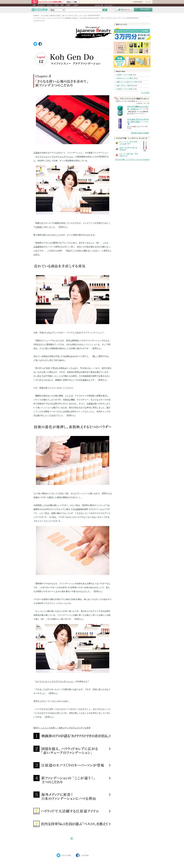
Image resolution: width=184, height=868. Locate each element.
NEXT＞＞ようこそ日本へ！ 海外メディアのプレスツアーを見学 (62, 728)
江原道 (36, 153)
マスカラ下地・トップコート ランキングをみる (132, 160)
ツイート (64, 855)
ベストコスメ (108, 5)
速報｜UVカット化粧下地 (125, 86)
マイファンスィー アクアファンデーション (54, 157)
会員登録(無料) (138, 2)
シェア (82, 855)
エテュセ (122, 154)
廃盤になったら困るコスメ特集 (127, 82)
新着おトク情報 (72, 2)
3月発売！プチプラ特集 (124, 89)
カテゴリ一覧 (99, 5)
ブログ (56, 5)
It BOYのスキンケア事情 (125, 78)
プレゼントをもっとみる (140, 133)
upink (121, 148)
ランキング (41, 5)
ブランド (49, 5)
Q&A (62, 5)
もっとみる (145, 93)
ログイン (148, 2)
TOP (34, 5)
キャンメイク (124, 142)
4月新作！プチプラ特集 (124, 75)
